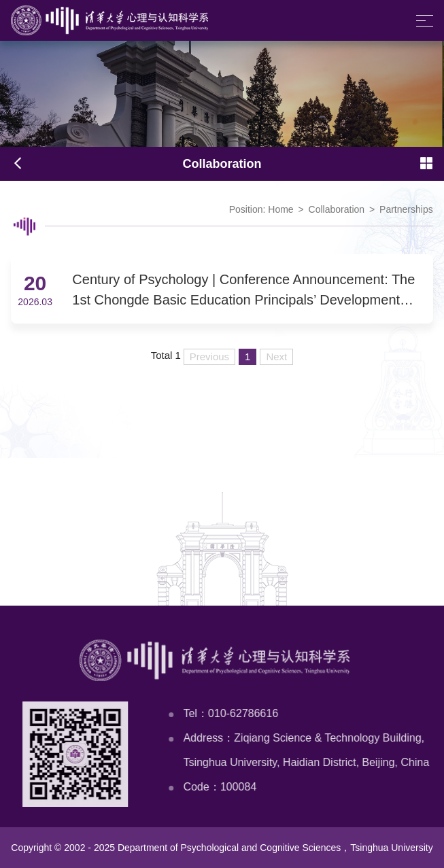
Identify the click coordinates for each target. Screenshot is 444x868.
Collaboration (337, 209)
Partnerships (406, 209)
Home (280, 209)
